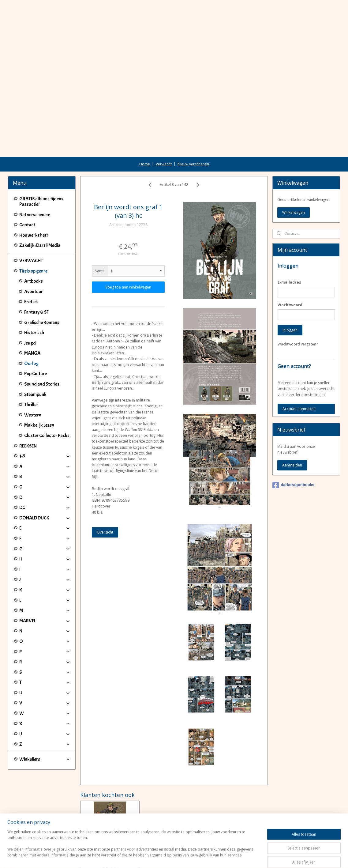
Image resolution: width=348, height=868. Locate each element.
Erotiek (31, 267)
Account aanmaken (299, 374)
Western (33, 381)
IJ (45, 700)
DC (45, 473)
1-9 (45, 422)
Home (145, 130)
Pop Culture (36, 339)
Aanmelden (292, 431)
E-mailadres (289, 248)
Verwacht (164, 130)
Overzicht (105, 498)
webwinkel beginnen (191, 857)
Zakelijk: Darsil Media (40, 211)
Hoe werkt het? (34, 201)
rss (168, 857)
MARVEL (45, 587)
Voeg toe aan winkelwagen (128, 253)
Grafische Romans (42, 288)
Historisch (34, 298)
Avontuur (34, 257)
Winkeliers (45, 725)
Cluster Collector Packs (47, 401)
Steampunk (35, 360)
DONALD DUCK (45, 484)
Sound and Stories (42, 350)
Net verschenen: (35, 180)
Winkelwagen (294, 178)
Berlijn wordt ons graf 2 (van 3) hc (110, 820)
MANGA (32, 319)
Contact (27, 191)
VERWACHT (31, 226)
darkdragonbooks (293, 451)
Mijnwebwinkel (245, 857)
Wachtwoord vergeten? (298, 310)
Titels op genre (45, 237)
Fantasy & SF (36, 278)
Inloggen (290, 296)
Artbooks (34, 247)
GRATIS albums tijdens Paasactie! (41, 167)
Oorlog (31, 329)
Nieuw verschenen (193, 130)
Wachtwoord (290, 271)
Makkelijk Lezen (39, 391)
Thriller (31, 370)
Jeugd (30, 309)
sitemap (155, 857)
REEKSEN (28, 412)
